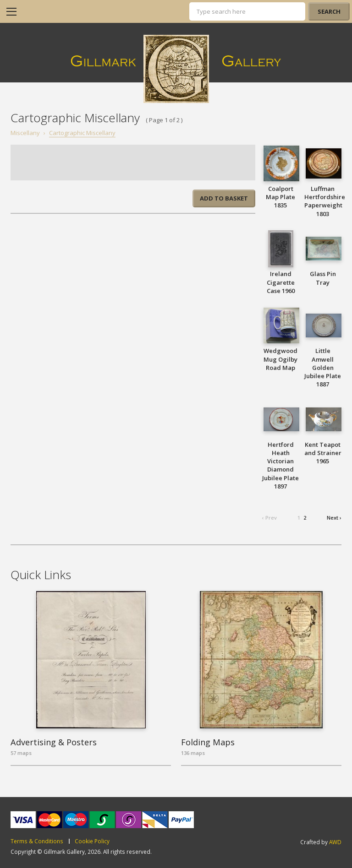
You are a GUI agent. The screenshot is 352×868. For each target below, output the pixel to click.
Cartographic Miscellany (82, 133)
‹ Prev (269, 518)
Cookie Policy (92, 841)
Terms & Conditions (37, 841)
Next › (334, 518)
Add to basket (224, 198)
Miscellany (25, 133)
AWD (335, 842)
